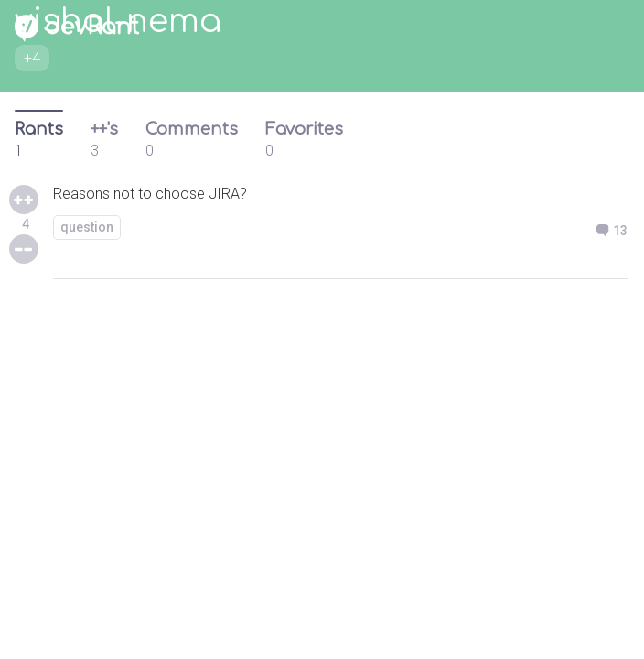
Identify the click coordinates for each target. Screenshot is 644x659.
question (87, 227)
